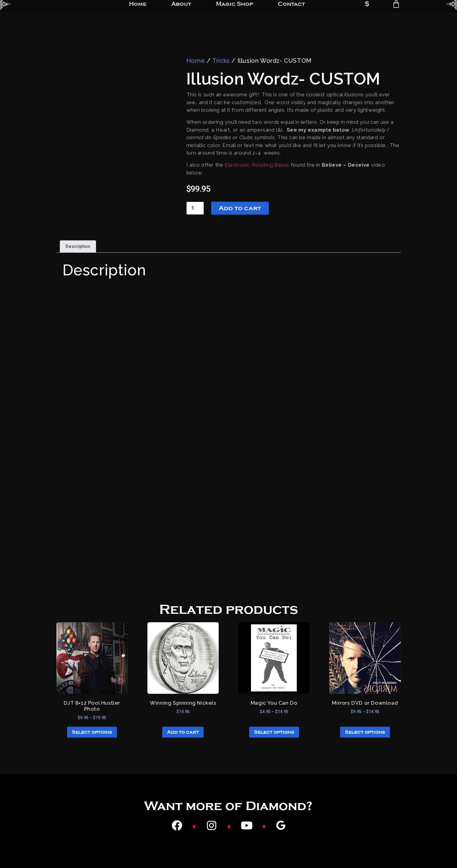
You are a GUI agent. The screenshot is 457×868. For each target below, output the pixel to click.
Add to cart (240, 208)
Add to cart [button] (183, 732)
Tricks (221, 61)
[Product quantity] (195, 208)
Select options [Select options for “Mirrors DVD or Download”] (365, 732)
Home (196, 61)
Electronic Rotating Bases (257, 165)
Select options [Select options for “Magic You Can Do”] (274, 732)
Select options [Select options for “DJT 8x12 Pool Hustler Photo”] (92, 732)
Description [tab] (78, 246)
